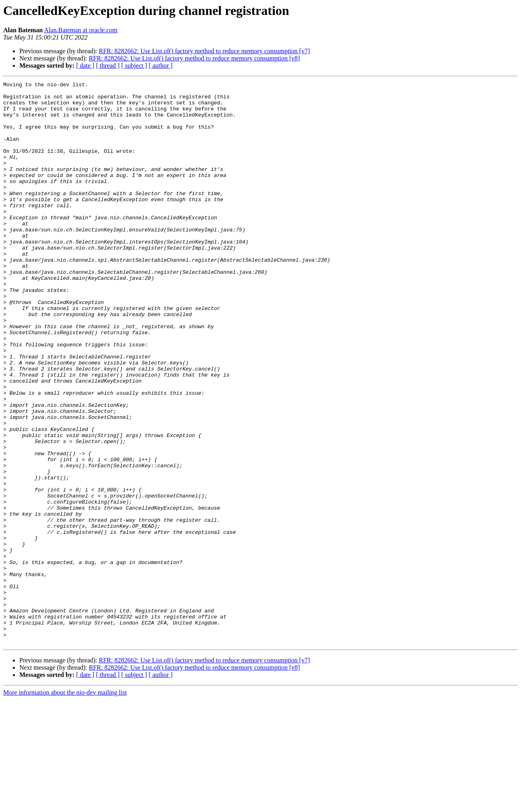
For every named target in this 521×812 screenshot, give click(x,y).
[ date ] (85, 66)
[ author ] (161, 66)
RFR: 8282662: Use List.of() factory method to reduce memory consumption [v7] (204, 51)
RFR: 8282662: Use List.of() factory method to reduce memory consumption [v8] (194, 58)
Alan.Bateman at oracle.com (81, 30)
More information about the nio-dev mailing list (65, 805)
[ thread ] (108, 66)
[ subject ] (134, 66)
